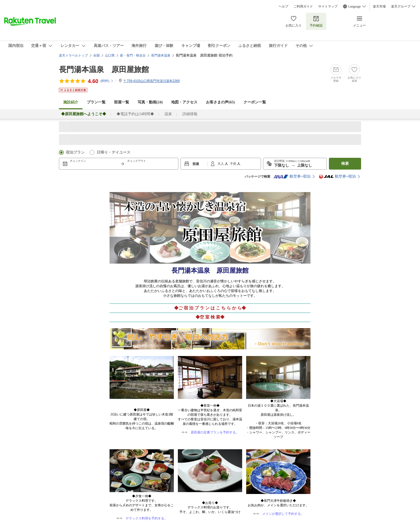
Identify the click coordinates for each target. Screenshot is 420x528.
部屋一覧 (122, 102)
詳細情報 (190, 114)
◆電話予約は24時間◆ (135, 114)
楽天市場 (379, 6)
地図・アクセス (184, 102)
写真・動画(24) (150, 102)
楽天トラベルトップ (73, 55)
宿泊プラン (75, 152)
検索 (345, 164)
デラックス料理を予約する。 (147, 518)
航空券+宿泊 (292, 177)
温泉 (168, 114)
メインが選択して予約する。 (283, 514)
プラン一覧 (96, 102)
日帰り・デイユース (114, 152)
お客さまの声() (220, 102)
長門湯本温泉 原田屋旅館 (104, 70)
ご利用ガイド (303, 6)
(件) (107, 81)
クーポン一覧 (255, 102)
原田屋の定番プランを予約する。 (215, 432)
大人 (221, 164)
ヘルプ (283, 6)
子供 (233, 164)
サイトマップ (328, 6)
